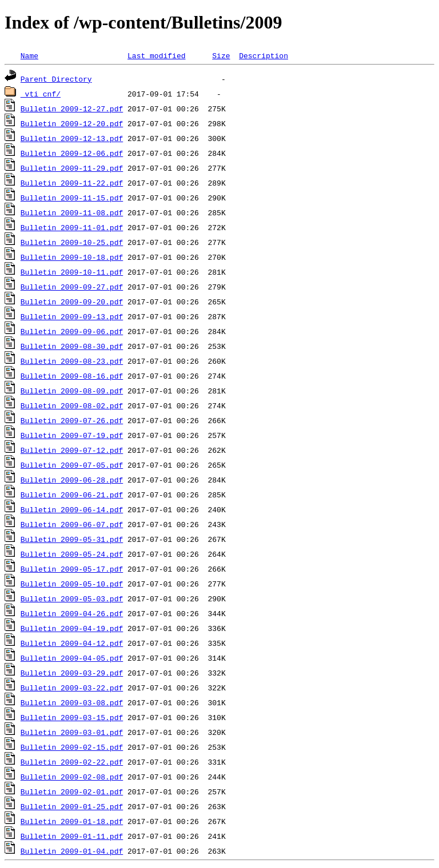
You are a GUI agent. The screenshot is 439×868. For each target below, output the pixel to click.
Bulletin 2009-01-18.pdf (72, 821)
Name (29, 55)
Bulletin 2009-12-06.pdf (72, 153)
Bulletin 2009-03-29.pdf (72, 673)
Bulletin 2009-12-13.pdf (72, 138)
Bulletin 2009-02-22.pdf (72, 762)
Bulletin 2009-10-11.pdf (72, 272)
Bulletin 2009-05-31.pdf (72, 539)
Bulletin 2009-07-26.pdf (72, 420)
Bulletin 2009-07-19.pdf (72, 435)
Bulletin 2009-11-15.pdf (72, 198)
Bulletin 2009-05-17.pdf (72, 569)
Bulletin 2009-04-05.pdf (72, 658)
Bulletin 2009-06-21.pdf (72, 495)
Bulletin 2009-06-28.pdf (72, 480)
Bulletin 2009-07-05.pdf (72, 465)
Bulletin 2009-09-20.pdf (72, 302)
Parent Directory (56, 79)
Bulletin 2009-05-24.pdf (72, 554)
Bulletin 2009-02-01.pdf (72, 791)
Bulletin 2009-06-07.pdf (72, 524)
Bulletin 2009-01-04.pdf (72, 851)
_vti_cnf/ (41, 94)
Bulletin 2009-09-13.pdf (72, 316)
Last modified (156, 55)
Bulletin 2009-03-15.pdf (72, 717)
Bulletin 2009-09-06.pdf (72, 331)
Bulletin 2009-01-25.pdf (72, 806)
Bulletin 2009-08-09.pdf (72, 391)
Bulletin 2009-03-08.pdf (72, 702)
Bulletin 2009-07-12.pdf (72, 450)
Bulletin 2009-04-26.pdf (72, 613)
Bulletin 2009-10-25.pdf (72, 242)
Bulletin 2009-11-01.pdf (72, 227)
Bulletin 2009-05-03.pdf (72, 598)
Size (221, 55)
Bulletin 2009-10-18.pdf (72, 257)
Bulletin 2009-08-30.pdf (72, 346)
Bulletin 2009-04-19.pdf (72, 628)
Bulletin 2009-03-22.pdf (72, 688)
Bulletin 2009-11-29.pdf (72, 168)
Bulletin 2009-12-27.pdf (72, 108)
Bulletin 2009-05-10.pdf (72, 584)
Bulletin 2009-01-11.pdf (72, 836)
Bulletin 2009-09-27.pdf (72, 287)
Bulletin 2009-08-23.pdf (72, 361)
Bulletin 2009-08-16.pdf (72, 376)
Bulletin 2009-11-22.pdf (72, 183)
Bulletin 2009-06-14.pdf (72, 509)
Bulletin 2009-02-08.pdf (72, 777)
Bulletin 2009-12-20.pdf (72, 123)
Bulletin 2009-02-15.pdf (72, 747)
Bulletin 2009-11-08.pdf (72, 212)
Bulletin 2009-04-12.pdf (72, 643)
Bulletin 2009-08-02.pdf (72, 405)
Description (264, 55)
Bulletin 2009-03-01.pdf (72, 732)
